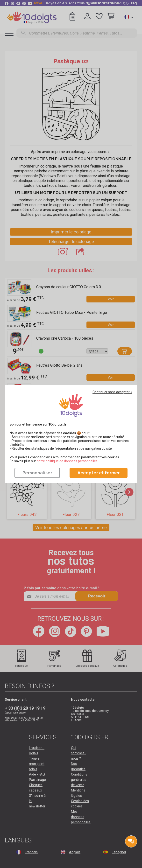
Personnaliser (37, 473)
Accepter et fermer (99, 473)
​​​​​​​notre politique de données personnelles (67, 461)
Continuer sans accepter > (112, 392)
